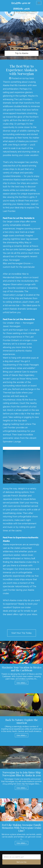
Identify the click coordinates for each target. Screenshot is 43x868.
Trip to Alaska (22, 53)
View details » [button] (22, 683)
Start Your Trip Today (22, 633)
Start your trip (21, 862)
